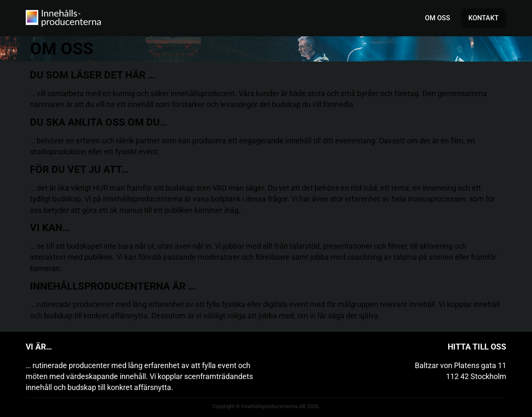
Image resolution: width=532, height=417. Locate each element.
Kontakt (484, 18)
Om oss (438, 18)
